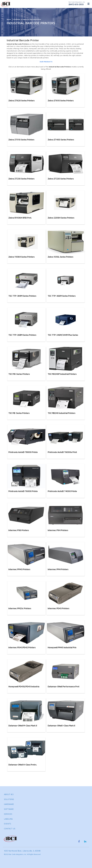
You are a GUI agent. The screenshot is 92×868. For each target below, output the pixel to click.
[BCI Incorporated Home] (46, 4)
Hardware (17, 19)
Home (9, 19)
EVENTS (8, 824)
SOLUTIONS (9, 799)
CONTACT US (10, 829)
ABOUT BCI (9, 794)
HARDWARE (9, 804)
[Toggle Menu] (88, 4)
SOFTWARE (9, 809)
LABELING (8, 819)
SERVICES (8, 814)
